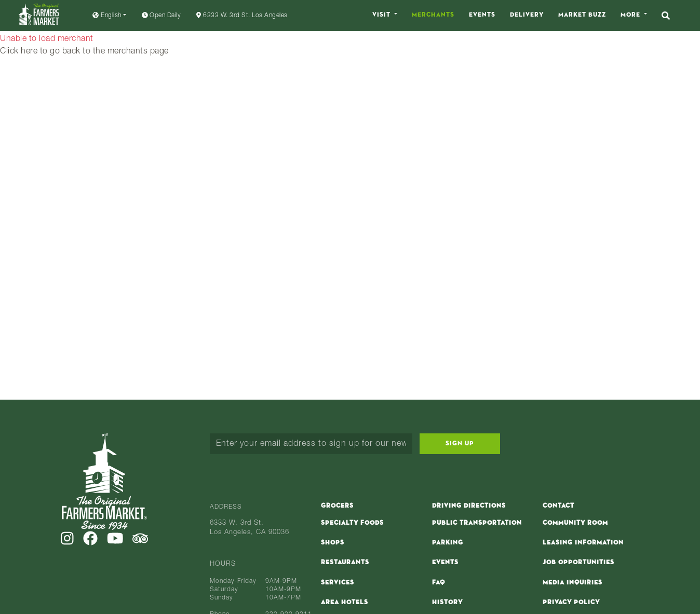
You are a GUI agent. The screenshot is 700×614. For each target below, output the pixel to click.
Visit (382, 15)
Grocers (337, 506)
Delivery (527, 15)
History (447, 603)
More (631, 15)
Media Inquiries (573, 583)
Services (338, 583)
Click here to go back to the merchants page (84, 52)
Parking (448, 543)
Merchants (433, 15)
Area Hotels (345, 603)
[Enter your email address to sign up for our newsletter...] (311, 444)
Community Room (575, 523)
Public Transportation (477, 523)
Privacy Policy (571, 603)
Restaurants (345, 563)
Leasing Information (583, 543)
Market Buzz (582, 15)
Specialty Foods (352, 523)
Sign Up (460, 444)
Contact (558, 506)
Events (482, 15)
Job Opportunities (578, 563)
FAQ (439, 583)
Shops (333, 543)
